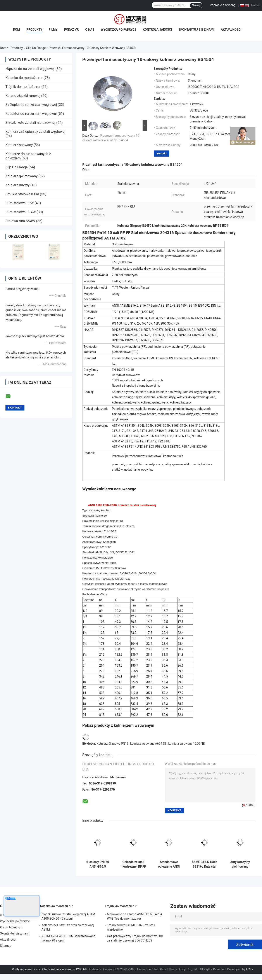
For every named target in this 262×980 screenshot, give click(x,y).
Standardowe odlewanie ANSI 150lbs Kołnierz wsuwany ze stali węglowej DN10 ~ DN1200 (169, 864)
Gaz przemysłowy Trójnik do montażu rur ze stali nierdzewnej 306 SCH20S (135, 938)
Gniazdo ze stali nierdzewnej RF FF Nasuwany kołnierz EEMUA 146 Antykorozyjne (133, 864)
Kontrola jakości (157, 30)
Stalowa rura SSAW (20, 221)
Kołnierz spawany (19, 145)
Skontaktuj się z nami (196, 30)
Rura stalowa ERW (20, 203)
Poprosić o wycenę (223, 5)
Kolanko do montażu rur (24, 78)
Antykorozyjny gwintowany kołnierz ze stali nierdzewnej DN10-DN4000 (240, 864)
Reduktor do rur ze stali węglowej (31, 114)
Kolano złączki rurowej (23, 96)
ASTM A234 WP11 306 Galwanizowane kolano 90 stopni (68, 938)
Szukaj (196, 5)
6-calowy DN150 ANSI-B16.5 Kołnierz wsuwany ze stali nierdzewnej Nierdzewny (98, 864)
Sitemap (6, 946)
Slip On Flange (36, 48)
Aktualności (231, 30)
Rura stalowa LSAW (21, 212)
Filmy (53, 30)
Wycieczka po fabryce (119, 30)
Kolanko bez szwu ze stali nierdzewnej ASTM (68, 927)
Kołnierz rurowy (17, 185)
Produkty (34, 30)
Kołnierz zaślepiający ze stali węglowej (35, 132)
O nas (90, 30)
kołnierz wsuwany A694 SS (148, 744)
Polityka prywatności (26, 969)
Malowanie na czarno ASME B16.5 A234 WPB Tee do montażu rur (135, 916)
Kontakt (161, 153)
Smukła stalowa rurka (22, 194)
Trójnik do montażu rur (23, 87)
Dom (16, 30)
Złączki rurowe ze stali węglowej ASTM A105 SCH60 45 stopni (68, 916)
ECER (250, 969)
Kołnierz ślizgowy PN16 (113, 744)
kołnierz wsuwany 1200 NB (187, 744)
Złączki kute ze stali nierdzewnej (30, 123)
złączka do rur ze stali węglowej (30, 69)
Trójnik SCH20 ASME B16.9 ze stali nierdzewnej (131, 927)
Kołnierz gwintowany (22, 176)
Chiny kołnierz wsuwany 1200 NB (65, 969)
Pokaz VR (71, 30)
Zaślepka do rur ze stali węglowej (31, 105)
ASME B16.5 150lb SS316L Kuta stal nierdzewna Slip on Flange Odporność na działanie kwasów (204, 864)
